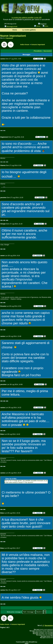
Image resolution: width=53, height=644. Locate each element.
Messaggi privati (11, 27)
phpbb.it (27, 643)
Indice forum (25, 45)
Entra (45, 26)
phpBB (23, 642)
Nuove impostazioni (13, 36)
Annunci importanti (38, 45)
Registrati (42, 24)
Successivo (10, 38)
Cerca (37, 26)
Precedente (38, 51)
